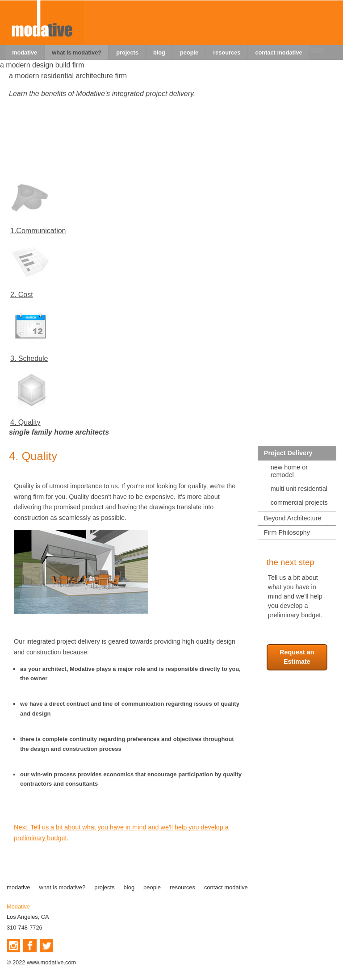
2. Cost (22, 295)
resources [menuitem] (227, 52)
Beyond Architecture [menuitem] (293, 518)
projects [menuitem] (127, 52)
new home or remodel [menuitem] (289, 471)
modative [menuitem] (25, 52)
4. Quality (25, 422)
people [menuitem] (189, 52)
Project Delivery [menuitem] (288, 453)
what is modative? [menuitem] (77, 52)
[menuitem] (317, 50)
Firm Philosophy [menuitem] (287, 532)
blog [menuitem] (159, 52)
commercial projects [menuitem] (299, 503)
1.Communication (38, 231)
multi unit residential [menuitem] (299, 489)
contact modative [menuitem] (278, 52)
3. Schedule (29, 358)
